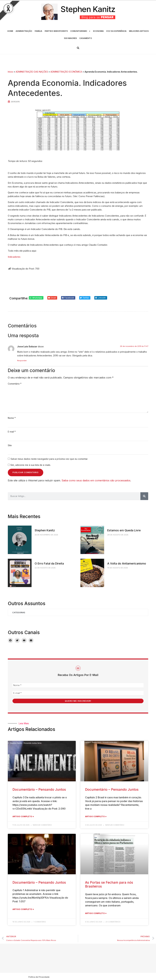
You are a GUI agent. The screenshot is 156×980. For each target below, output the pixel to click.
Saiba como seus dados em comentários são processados (96, 480)
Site (10, 445)
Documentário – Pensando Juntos (39, 789)
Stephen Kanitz (45, 530)
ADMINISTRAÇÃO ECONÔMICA (66, 72)
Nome (12, 418)
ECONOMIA (98, 31)
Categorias (19, 612)
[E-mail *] (78, 693)
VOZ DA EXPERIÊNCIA (116, 31)
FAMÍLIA (38, 31)
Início (10, 72)
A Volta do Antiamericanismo (127, 563)
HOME (10, 31)
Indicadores (14, 257)
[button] (78, 48)
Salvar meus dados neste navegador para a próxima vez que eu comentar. (49, 459)
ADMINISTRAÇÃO (24, 31)
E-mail (12, 432)
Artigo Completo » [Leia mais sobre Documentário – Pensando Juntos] (23, 816)
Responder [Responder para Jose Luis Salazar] (22, 361)
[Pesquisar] (144, 496)
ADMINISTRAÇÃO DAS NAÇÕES (32, 72)
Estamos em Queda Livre (124, 530)
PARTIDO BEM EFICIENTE (56, 31)
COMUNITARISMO (80, 31)
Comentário (15, 384)
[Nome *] (78, 685)
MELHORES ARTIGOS (139, 31)
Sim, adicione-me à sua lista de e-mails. (29, 465)
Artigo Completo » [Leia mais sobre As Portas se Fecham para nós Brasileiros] (96, 913)
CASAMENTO (86, 38)
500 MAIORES (70, 38)
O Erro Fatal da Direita (49, 563)
